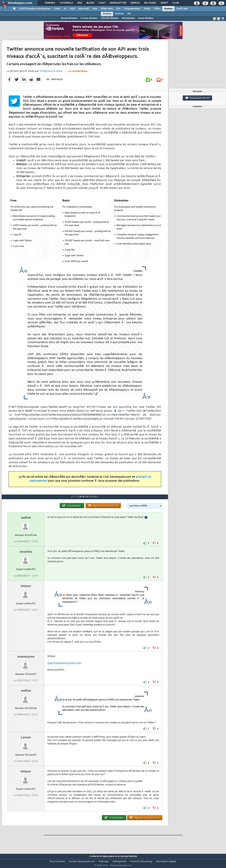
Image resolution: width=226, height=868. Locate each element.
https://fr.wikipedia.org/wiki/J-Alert (64, 670)
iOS (129, 14)
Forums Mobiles (89, 18)
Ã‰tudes (150, 3)
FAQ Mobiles (128, 18)
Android (119, 14)
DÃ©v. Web (107, 9)
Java (95, 9)
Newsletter (118, 3)
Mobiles (168, 9)
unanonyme (26, 664)
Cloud (57, 9)
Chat (102, 3)
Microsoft (84, 9)
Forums (50, 3)
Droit (164, 3)
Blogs (90, 3)
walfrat (26, 525)
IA (65, 9)
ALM (72, 9)
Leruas (26, 744)
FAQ (80, 3)
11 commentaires (78, 74)
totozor (26, 593)
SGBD (147, 9)
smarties (26, 559)
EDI (118, 9)
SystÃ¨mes (182, 9)
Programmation (132, 9)
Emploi (135, 3)
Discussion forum (197, 98)
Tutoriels (66, 3)
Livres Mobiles (146, 18)
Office (157, 9)
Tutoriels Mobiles (110, 18)
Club (175, 3)
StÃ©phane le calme (51, 73)
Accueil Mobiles (69, 18)
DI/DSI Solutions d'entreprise (35, 9)
